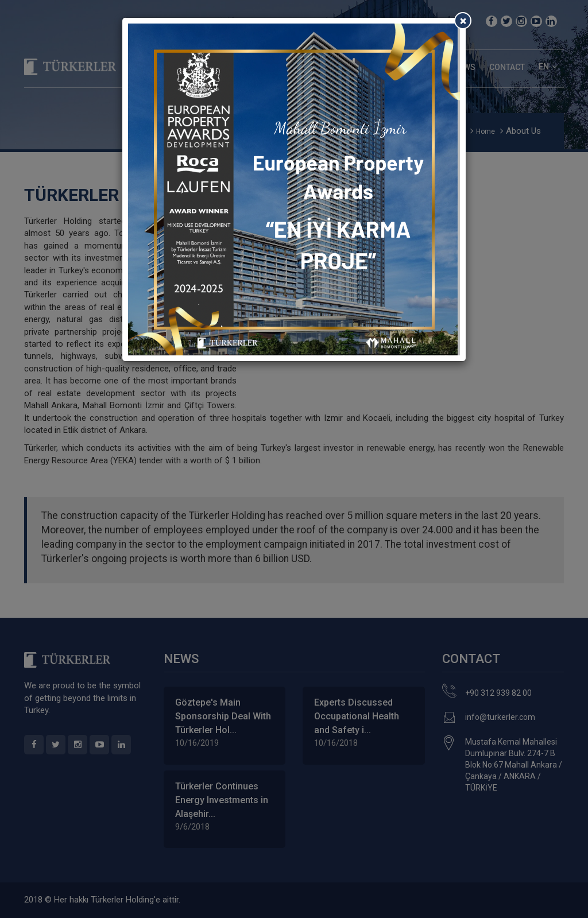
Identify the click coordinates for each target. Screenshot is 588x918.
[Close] (463, 21)
